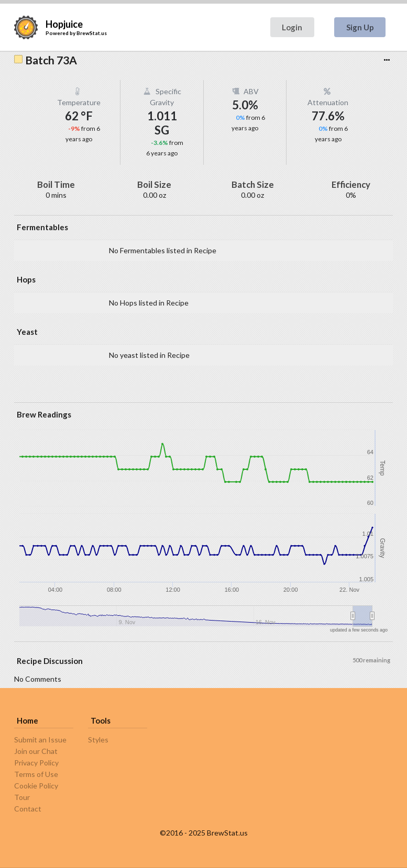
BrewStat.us (92, 33)
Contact (28, 809)
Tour (22, 797)
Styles (98, 740)
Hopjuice (64, 24)
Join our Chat (36, 751)
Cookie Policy (36, 786)
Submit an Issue (40, 740)
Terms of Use (36, 774)
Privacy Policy (36, 763)
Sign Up (360, 27)
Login (292, 27)
